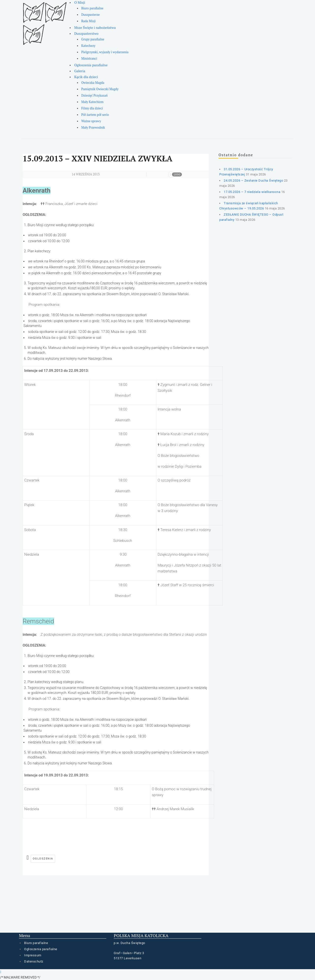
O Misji (80, 2)
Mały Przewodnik (93, 128)
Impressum (33, 955)
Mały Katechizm (92, 102)
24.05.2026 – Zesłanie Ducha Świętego (253, 181)
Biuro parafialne (92, 8)
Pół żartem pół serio (95, 115)
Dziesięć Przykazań (94, 95)
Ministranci (89, 59)
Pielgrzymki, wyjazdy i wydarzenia (105, 52)
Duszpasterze (90, 15)
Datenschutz (34, 961)
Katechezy (88, 46)
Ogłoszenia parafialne (91, 65)
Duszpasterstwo (87, 33)
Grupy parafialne (93, 39)
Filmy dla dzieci (92, 108)
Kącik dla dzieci (86, 77)
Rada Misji (88, 21)
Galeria (80, 71)
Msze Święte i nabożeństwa (95, 27)
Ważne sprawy (91, 121)
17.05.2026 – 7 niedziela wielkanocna (252, 192)
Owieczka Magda (93, 83)
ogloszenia (43, 859)
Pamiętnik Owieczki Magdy (100, 89)
